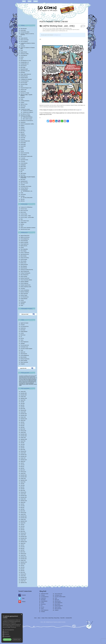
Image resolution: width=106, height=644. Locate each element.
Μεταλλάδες (23, 72)
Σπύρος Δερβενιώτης (24, 244)
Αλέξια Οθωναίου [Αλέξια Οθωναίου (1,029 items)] (29, 384)
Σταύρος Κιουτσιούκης (25, 258)
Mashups (22, 224)
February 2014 (23, 533)
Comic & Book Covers (25, 221)
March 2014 (23, 531)
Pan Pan (22, 338)
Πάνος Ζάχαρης (23, 251)
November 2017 (24, 456)
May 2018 (22, 446)
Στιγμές (22, 99)
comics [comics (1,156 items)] (35, 384)
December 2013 (24, 537)
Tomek (22, 193)
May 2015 (22, 508)
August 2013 (23, 543)
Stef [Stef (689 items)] (31, 382)
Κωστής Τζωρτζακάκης (25, 290)
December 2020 (24, 393)
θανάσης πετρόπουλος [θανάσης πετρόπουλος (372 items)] (23, 379)
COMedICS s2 (23, 136)
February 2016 (23, 492)
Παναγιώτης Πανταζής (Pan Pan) (27, 270)
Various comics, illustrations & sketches (28, 228)
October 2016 (23, 479)
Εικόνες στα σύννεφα (24, 40)
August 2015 (23, 502)
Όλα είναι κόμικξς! (24, 83)
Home (24, 1)
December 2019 (24, 414)
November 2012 (24, 559)
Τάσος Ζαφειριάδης (24, 249)
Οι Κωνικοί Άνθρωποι (25, 81)
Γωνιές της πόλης (24, 214)
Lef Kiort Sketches (24, 163)
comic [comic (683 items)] (29, 382)
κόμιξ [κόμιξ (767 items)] (22, 383)
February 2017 (23, 472)
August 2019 (23, 421)
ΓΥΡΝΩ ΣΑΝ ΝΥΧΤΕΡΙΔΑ (28, 117)
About (30, 1)
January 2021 (23, 392)
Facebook (24, 595)
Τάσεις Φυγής (23, 106)
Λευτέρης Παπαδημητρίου (25, 273)
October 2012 (23, 560)
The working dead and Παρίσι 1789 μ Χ (52, 30)
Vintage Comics (23, 223)
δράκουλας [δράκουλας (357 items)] (31, 378)
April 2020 (22, 407)
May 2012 (22, 569)
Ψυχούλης (22, 127)
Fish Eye (22, 151)
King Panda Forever (24, 160)
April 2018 (22, 448)
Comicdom (23, 325)
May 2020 (22, 405)
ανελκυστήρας (23, 30)
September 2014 (24, 521)
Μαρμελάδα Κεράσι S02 (25, 71)
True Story (23, 196)
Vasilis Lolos (23, 352)
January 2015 (23, 514)
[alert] (12, 628)
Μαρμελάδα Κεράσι (24, 69)
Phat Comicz (23, 175)
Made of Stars (23, 167)
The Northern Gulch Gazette (26, 186)
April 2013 (22, 550)
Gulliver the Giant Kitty (25, 153)
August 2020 (23, 400)
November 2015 (24, 497)
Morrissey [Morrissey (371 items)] (35, 378)
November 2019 (24, 415)
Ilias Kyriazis (23, 330)
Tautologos (23, 343)
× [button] (21, 615)
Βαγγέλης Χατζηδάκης (25, 292)
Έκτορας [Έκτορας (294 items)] (33, 376)
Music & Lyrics (23, 212)
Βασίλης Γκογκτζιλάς (24, 242)
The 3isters (23, 185)
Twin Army (22, 199)
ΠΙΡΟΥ (22, 86)
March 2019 (23, 429)
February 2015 (23, 513)
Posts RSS (62, 618)
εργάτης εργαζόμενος (47, 31)
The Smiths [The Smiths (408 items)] (21, 380)
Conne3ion (64, 622)
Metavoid (22, 170)
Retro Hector (23, 180)
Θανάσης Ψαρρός (24, 295)
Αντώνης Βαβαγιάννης (25, 239)
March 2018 (23, 450)
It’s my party (23, 158)
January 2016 (23, 494)
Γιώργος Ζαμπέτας (24, 38)
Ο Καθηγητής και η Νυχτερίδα (26, 79)
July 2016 (22, 484)
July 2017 (22, 463)
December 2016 (24, 475)
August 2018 (23, 441)
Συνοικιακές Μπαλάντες (25, 101)
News (22, 219)
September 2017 (24, 460)
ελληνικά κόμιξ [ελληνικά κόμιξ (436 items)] (34, 380)
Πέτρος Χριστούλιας (24, 294)
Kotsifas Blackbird (24, 299)
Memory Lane (23, 168)
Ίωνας (22, 50)
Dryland (22, 148)
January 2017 (23, 473)
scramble (59, 622)
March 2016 (23, 490)
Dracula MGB (23, 143)
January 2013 (23, 555)
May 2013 (22, 548)
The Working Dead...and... (67, 28)
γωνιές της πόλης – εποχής (26, 216)
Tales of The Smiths (24, 183)
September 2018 (24, 439)
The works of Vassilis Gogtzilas (26, 349)
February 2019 (23, 431)
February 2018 (23, 451)
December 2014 (24, 516)
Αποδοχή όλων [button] (7, 640)
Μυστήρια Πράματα (24, 78)
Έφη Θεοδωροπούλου (25, 254)
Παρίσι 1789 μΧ (62, 30)
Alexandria (23, 129)
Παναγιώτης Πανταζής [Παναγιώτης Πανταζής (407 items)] (31, 379)
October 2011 (23, 581)
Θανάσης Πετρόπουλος (25, 278)
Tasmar (22, 340)
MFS (21, 172)
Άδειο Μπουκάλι (24, 29)
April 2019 (22, 427)
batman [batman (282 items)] (30, 376)
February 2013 (23, 554)
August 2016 (23, 482)
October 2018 (23, 438)
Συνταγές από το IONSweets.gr (26, 207)
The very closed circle (25, 345)
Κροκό (22, 59)
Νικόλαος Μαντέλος (24, 265)
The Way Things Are (24, 188)
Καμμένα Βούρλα (24, 52)
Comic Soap (23, 138)
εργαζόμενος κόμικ (54, 31)
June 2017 (23, 465)
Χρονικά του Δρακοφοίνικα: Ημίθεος (27, 124)
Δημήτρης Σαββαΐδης (25, 282)
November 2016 (24, 477)
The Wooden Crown (24, 347)
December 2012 (24, 557)
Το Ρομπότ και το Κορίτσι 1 (28, 111)
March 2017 (23, 470)
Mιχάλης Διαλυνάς (24, 246)
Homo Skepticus (24, 155)
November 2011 (24, 579)
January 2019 (23, 432)
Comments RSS (69, 618)
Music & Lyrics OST (24, 211)
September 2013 (24, 542)
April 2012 (22, 571)
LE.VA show (23, 161)
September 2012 (24, 562)
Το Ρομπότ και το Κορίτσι (25, 109)
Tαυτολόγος (23, 288)
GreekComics (23, 328)
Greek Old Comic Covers (25, 229)
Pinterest (24, 602)
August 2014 (23, 523)
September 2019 (24, 419)
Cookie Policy (51, 618)
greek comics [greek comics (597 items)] (22, 381)
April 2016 (22, 489)
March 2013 (23, 552)
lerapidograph (23, 165)
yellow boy (23, 201)
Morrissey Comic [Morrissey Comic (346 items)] (26, 378)
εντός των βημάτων (24, 42)
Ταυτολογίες (23, 108)
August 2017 (23, 461)
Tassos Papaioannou (24, 342)
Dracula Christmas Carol (25, 141)
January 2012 (23, 576)
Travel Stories (23, 195)
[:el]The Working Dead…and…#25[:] (59, 26)
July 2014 (22, 525)
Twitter (23, 598)
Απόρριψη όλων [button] (17, 640)
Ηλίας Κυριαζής (23, 261)
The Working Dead (24, 190)
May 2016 (22, 487)
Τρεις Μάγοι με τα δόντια (25, 114)
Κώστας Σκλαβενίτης (24, 283)
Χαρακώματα (23, 122)
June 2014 (23, 526)
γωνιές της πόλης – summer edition (27, 217)
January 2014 (23, 535)
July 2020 (22, 402)
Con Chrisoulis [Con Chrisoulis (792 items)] (27, 383)
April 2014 (22, 530)
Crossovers (23, 139)
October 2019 (23, 417)
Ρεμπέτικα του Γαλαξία (25, 93)
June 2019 (23, 424)
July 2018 (22, 443)
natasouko (22, 304)
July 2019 (22, 422)
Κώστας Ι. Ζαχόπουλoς (25, 253)
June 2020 (23, 403)
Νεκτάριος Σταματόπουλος (25, 285)
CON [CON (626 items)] (35, 381)
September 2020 (24, 398)
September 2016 (24, 480)
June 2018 (23, 444)
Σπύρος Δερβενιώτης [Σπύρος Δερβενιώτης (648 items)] (23, 382)
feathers (22, 150)
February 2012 (23, 574)
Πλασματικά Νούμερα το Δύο (26, 88)
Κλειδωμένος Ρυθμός (25, 54)
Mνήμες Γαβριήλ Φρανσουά (26, 74)
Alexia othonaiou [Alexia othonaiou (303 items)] (27, 377)
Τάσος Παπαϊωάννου (24, 275)
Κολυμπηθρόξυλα (24, 55)
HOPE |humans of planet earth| (26, 156)
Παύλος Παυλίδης (24, 276)
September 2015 (24, 501)
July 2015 (22, 504)
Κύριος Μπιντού (24, 66)
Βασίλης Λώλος (23, 263)
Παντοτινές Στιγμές (24, 84)
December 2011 (24, 577)
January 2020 (23, 412)
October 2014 (23, 519)
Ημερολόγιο (23, 46)
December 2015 (24, 496)
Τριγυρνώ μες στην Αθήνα (25, 116)
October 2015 (23, 499)
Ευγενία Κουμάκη (24, 259)
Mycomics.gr (23, 335)
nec (21, 337)
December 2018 (24, 434)
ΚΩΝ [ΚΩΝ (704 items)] (33, 382)
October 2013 (23, 540)
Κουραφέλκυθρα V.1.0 (25, 62)
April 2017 (22, 468)
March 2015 (23, 511)
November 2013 (24, 538)
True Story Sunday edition (28, 198)
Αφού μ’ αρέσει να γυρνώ (27, 119)
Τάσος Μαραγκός (24, 266)
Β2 (21, 36)
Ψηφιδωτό (22, 126)
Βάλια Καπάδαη (23, 256)
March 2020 (23, 409)
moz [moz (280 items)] (20, 376)
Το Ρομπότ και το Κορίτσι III (28, 112)
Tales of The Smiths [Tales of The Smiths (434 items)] (27, 380)
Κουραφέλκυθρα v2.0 (25, 64)
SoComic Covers (24, 209)
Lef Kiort (22, 300)
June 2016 (23, 485)
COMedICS (23, 134)
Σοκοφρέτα (23, 364)
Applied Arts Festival (24, 323)
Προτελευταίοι (23, 91)
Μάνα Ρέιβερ (23, 67)
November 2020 (24, 395)
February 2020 (23, 410)
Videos (22, 226)
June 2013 (23, 547)
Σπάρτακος (23, 97)
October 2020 (23, 397)
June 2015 (23, 506)
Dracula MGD (23, 144)
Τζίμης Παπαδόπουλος (25, 271)
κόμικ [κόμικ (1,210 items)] (20, 385)
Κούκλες (22, 57)
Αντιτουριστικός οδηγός (25, 32)
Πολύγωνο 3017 (24, 90)
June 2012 (23, 567)
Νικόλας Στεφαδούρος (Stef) (26, 287)
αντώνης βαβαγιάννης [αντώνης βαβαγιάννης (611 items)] (29, 381)
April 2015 (22, 509)
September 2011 (24, 583)
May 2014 (22, 528)
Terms (46, 618)
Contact (36, 1)
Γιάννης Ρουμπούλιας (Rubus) (26, 280)
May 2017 (22, 467)
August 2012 (23, 564)
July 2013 (22, 545)
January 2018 (23, 453)
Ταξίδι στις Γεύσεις (24, 104)
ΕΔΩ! (81, 110)
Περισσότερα (13, 627)
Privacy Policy (57, 618)
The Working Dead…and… (28, 191)
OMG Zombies (23, 173)
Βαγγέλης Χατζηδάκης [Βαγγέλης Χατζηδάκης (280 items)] (24, 376)
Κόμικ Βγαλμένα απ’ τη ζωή (26, 61)
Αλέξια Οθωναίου (24, 268)
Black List (22, 132)
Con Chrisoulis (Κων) (25, 297)
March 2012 (23, 572)
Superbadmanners (24, 181)
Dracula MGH (23, 146)
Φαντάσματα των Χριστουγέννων (27, 121)
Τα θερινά (22, 102)
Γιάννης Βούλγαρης (24, 241)
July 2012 (22, 566)
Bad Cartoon (23, 131)
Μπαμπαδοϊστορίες (24, 76)
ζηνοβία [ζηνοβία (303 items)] (31, 377)
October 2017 (23, 458)
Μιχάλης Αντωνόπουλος (25, 237)
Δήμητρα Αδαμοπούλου (25, 236)
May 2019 (22, 426)
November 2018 (24, 436)
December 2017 (24, 455)
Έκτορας (22, 247)
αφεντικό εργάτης (76, 30)
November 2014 (24, 518)
